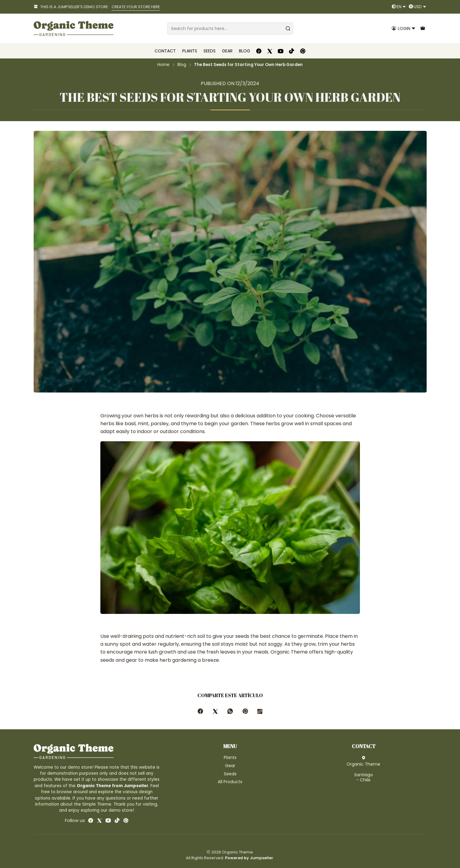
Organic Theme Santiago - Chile (363, 769)
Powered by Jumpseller (249, 858)
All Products (230, 782)
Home (163, 65)
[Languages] (399, 7)
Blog (182, 65)
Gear (230, 766)
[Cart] (423, 29)
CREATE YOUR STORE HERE (136, 7)
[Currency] (417, 7)
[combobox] (230, 28)
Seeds (230, 774)
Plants (230, 757)
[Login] (404, 29)
